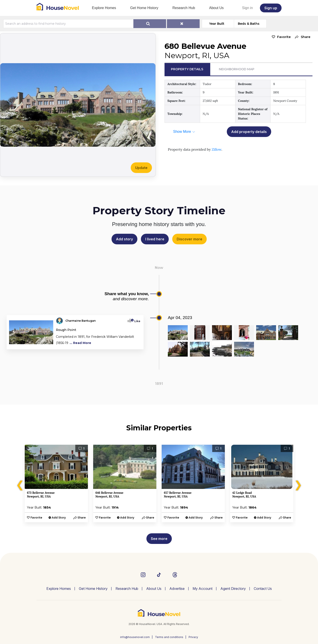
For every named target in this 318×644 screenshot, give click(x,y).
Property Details (187, 69)
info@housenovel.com (135, 637)
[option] (56, 483)
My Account (203, 589)
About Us (216, 8)
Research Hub (184, 8)
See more (159, 539)
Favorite (284, 37)
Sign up (271, 8)
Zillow (216, 149)
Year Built (217, 24)
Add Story (59, 518)
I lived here (155, 239)
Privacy (193, 637)
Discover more (189, 239)
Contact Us (263, 589)
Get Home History (144, 8)
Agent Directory (233, 589)
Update (141, 168)
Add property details (249, 132)
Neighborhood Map (237, 69)
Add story (124, 239)
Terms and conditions (169, 637)
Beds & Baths (249, 24)
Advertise (177, 589)
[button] (302, 37)
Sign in (247, 8)
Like (136, 321)
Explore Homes (104, 8)
